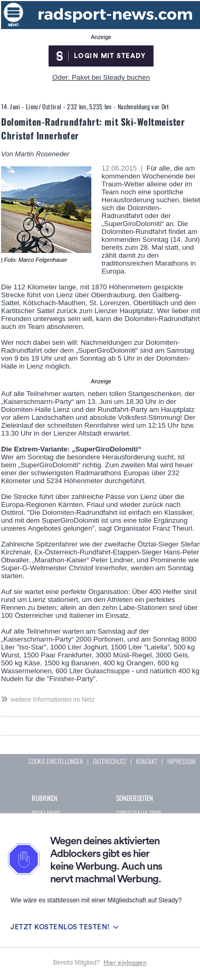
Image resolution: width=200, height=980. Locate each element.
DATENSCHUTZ (109, 761)
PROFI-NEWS (46, 813)
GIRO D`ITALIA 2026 (139, 813)
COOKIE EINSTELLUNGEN (56, 761)
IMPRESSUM (182, 761)
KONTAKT (147, 761)
